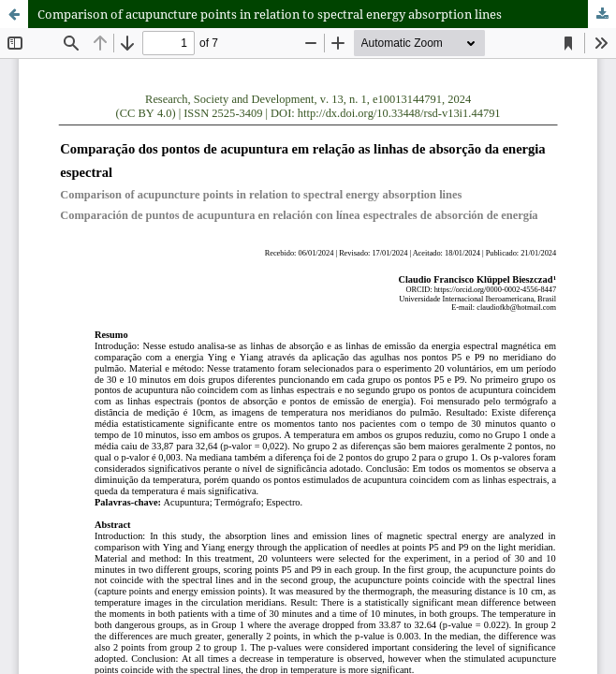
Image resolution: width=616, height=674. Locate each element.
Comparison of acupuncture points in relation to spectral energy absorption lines (270, 14)
